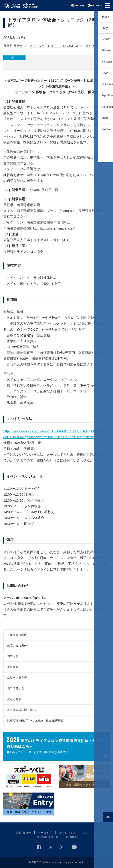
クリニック (37, 46)
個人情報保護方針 (48, 837)
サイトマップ (67, 833)
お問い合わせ (23, 833)
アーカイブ (45, 833)
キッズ (97, 46)
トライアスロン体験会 (63, 46)
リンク (87, 833)
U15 (87, 46)
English (71, 837)
